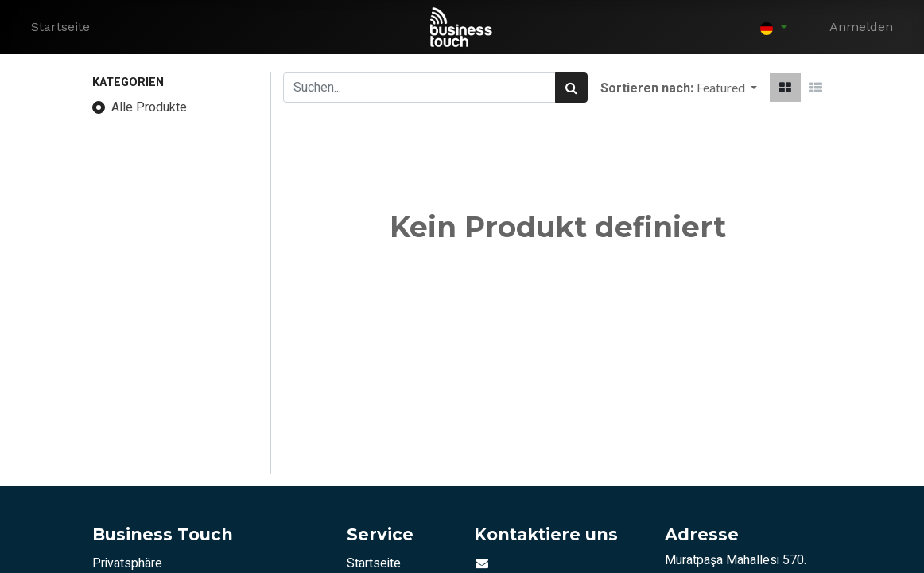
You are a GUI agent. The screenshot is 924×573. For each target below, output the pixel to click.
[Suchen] (571, 88)
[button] (727, 88)
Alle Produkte (149, 107)
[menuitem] (60, 27)
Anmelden (861, 27)
